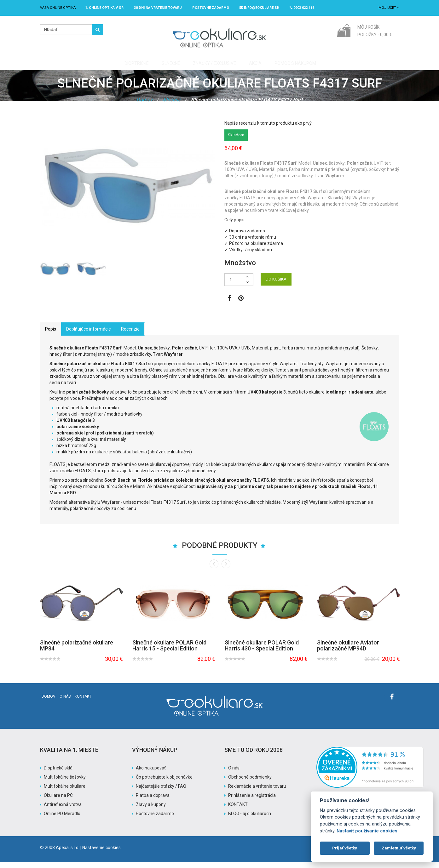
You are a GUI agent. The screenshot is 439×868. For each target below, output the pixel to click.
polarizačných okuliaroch (143, 404)
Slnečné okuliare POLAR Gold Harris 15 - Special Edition (169, 651)
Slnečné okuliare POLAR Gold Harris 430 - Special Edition (262, 651)
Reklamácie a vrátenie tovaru (257, 792)
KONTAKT (238, 810)
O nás (65, 702)
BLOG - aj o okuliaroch (250, 820)
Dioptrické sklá (58, 774)
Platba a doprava (153, 801)
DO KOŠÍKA (276, 285)
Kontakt (83, 702)
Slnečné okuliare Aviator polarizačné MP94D (348, 651)
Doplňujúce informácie (89, 335)
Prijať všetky (345, 848)
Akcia (253, 66)
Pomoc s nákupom (292, 66)
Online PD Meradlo (62, 820)
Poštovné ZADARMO (211, 8)
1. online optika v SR (104, 8)
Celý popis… (236, 226)
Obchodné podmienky (250, 783)
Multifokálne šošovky (65, 783)
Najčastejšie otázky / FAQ (161, 792)
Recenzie (130, 335)
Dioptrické (139, 66)
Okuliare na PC (58, 801)
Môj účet (389, 8)
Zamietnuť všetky (399, 848)
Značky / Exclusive (214, 66)
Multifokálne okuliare (65, 792)
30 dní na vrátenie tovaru (158, 8)
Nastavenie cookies (101, 854)
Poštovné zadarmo (155, 820)
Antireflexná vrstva (63, 810)
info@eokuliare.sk (259, 8)
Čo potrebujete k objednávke (164, 783)
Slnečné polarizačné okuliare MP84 (77, 651)
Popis (51, 335)
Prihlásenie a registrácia (252, 801)
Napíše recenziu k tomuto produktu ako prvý (268, 129)
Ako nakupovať (151, 774)
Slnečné (172, 66)
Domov (144, 106)
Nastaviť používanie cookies (367, 831)
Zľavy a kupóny (151, 810)
